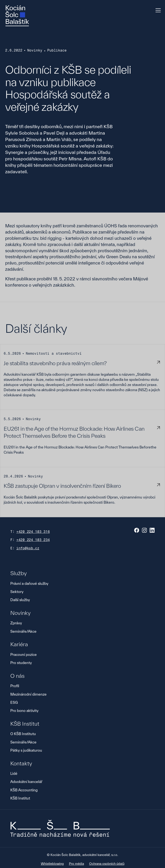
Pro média (76, 864)
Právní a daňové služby (29, 583)
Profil (15, 686)
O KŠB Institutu (23, 734)
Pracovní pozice (24, 654)
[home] (17, 16)
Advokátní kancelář (26, 782)
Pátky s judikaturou (26, 750)
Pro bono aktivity (24, 711)
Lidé (14, 773)
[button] (157, 10)
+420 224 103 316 (33, 532)
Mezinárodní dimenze (28, 694)
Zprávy (16, 623)
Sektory (17, 592)
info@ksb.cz (28, 548)
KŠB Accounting (24, 790)
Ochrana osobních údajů (107, 864)
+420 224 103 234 (33, 540)
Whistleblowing (52, 864)
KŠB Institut (20, 798)
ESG (14, 702)
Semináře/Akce (23, 631)
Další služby (20, 600)
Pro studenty (21, 663)
